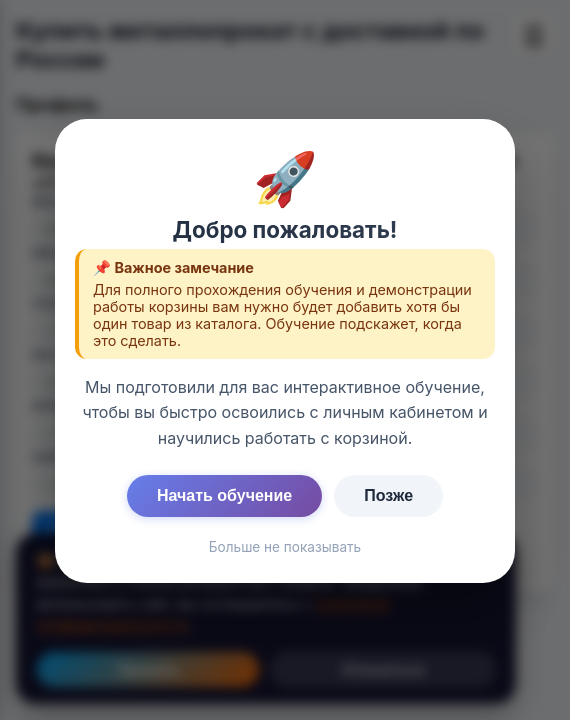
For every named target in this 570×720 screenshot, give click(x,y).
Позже (388, 495)
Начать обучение (224, 495)
